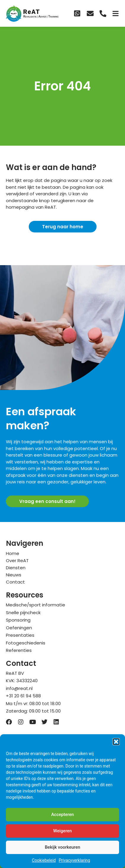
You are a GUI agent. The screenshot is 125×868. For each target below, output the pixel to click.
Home (13, 553)
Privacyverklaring (74, 860)
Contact (15, 582)
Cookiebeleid (44, 860)
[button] (116, 742)
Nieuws (14, 575)
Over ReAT (17, 560)
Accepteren (63, 814)
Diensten (16, 568)
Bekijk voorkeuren (62, 847)
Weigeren (63, 831)
